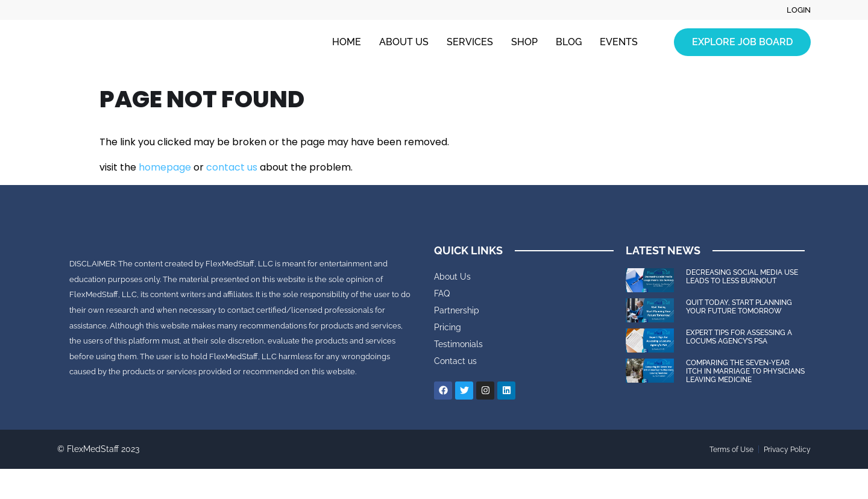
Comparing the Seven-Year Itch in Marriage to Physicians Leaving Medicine (745, 372)
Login (798, 10)
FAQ (442, 293)
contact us (232, 167)
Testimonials (458, 344)
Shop (524, 42)
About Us (404, 42)
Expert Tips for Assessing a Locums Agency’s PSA (739, 337)
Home (347, 42)
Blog (569, 42)
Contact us (455, 361)
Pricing (448, 327)
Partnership (457, 310)
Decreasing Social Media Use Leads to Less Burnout (742, 277)
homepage (165, 167)
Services (470, 42)
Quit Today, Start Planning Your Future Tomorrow (739, 307)
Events (619, 42)
